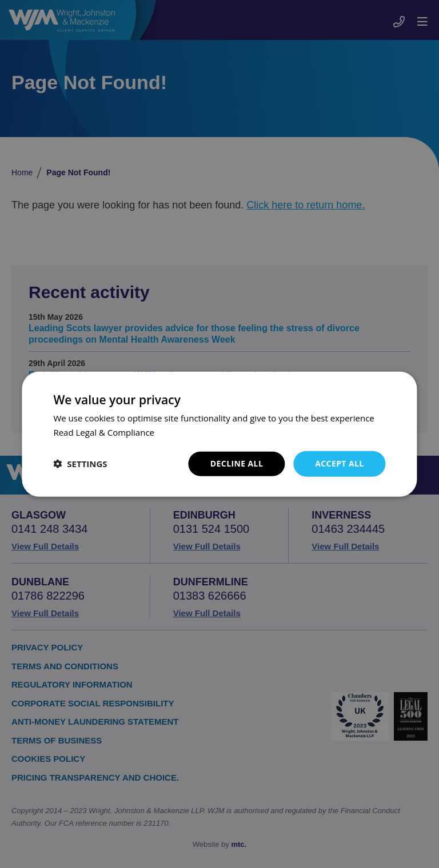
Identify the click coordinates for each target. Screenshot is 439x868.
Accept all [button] (339, 463)
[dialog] (219, 434)
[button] (80, 464)
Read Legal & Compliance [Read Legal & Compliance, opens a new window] (104, 432)
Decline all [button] (237, 463)
